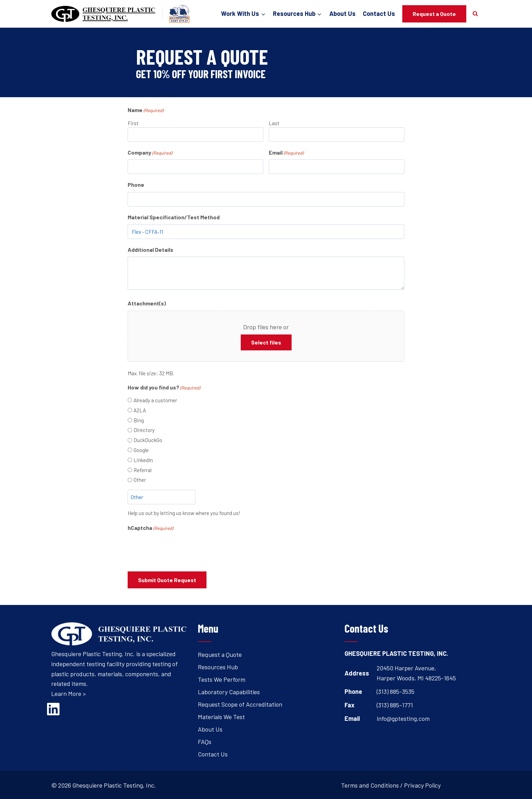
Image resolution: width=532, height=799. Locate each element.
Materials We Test (221, 716)
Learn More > (68, 692)
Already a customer (155, 400)
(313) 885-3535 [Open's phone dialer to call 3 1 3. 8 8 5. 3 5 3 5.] (396, 690)
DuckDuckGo (148, 440)
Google (141, 450)
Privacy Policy (422, 784)
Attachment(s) (147, 303)
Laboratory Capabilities (229, 691)
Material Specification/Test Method (174, 217)
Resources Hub (218, 666)
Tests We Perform (222, 678)
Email (286, 153)
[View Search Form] (475, 14)
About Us (342, 13)
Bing (139, 420)
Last (274, 123)
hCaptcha (150, 528)
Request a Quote (434, 14)
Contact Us (379, 13)
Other (140, 480)
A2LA (140, 410)
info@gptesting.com (403, 717)
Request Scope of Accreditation (240, 703)
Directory (144, 430)
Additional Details (150, 250)
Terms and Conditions (370, 784)
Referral (143, 470)
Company (150, 153)
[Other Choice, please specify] (162, 497)
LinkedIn (143, 460)
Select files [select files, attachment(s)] (266, 342)
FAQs (205, 741)
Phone (136, 185)
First (133, 123)
